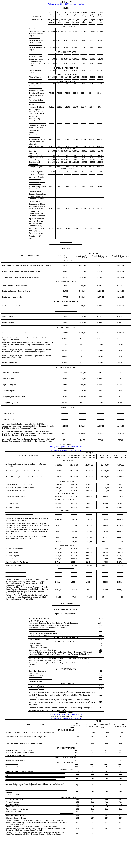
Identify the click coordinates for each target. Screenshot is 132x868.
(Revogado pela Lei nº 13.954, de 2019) (66, 450)
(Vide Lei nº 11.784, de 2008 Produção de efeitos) (66, 4)
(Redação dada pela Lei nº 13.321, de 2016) (66, 447)
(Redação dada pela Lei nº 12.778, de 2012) (66, 244)
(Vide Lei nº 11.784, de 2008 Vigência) (66, 605)
